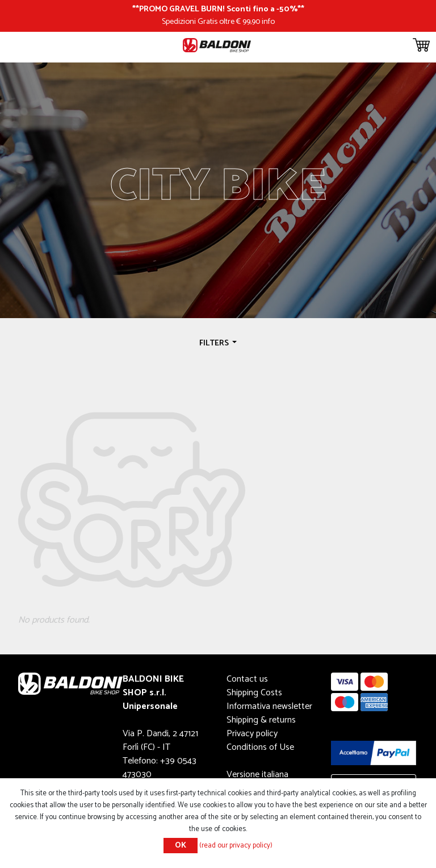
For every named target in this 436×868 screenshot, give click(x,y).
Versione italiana (257, 775)
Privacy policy (252, 734)
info (268, 22)
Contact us (247, 679)
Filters (215, 343)
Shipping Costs (254, 693)
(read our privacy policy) (236, 846)
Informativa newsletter (269, 706)
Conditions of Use (260, 747)
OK (181, 846)
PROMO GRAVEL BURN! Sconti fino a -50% (218, 9)
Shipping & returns (261, 720)
